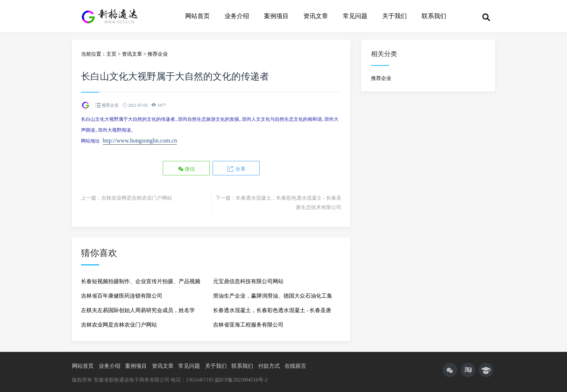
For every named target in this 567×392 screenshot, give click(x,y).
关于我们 (395, 16)
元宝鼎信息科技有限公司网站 (248, 279)
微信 (187, 167)
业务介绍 (237, 16)
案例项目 (276, 16)
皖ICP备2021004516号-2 (241, 378)
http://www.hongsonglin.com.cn (140, 139)
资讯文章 (316, 16)
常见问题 (355, 16)
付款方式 (269, 364)
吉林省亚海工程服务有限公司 (248, 323)
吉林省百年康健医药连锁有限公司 (122, 294)
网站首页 (197, 16)
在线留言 (295, 364)
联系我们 (434, 16)
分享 (236, 167)
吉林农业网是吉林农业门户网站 (137, 196)
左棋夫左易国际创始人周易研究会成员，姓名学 (138, 308)
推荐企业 (158, 54)
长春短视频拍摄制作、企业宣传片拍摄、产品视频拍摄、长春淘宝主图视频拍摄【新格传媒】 (141, 281)
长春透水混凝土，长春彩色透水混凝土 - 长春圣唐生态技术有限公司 (272, 310)
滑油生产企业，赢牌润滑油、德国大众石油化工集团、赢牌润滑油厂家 (273, 296)
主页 (111, 54)
